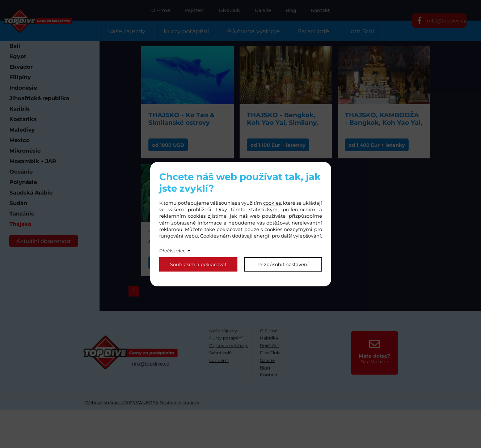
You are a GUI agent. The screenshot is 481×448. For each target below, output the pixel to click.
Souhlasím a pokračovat (198, 264)
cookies (272, 203)
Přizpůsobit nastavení (283, 264)
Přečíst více (172, 251)
